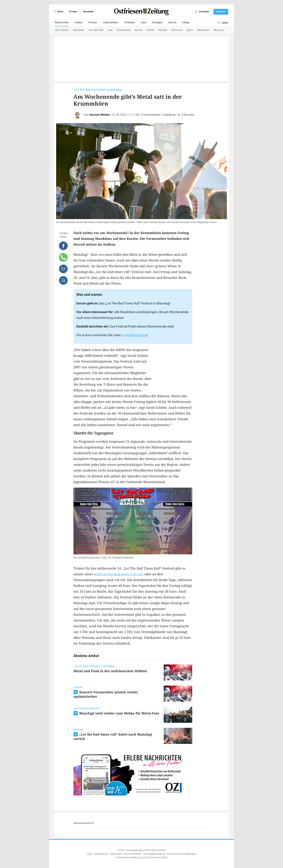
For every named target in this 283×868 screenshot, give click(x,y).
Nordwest (79, 30)
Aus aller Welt (96, 30)
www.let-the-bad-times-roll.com (119, 574)
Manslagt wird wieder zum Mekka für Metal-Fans (119, 713)
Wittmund (177, 30)
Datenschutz (101, 854)
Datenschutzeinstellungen (182, 854)
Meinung (218, 30)
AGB (90, 854)
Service (172, 22)
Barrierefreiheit (133, 854)
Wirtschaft (203, 30)
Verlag (186, 22)
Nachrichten (62, 22)
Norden (163, 30)
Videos (78, 22)
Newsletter (89, 12)
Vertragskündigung (154, 854)
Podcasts (129, 22)
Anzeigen (157, 22)
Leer (110, 30)
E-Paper (73, 12)
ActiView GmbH (158, 857)
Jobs (143, 22)
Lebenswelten (111, 22)
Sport (190, 30)
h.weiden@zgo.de (135, 335)
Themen (93, 22)
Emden (150, 30)
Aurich (139, 30)
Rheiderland (124, 30)
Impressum (116, 854)
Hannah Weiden (100, 115)
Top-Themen (62, 30)
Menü (58, 12)
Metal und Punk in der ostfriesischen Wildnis (110, 671)
